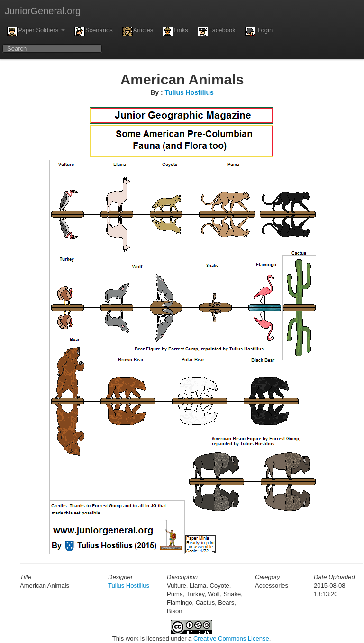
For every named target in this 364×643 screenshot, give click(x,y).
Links (175, 31)
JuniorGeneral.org (43, 11)
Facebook (217, 31)
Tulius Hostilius (189, 92)
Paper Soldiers (36, 31)
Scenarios (94, 31)
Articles (138, 31)
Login (259, 31)
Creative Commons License (231, 638)
